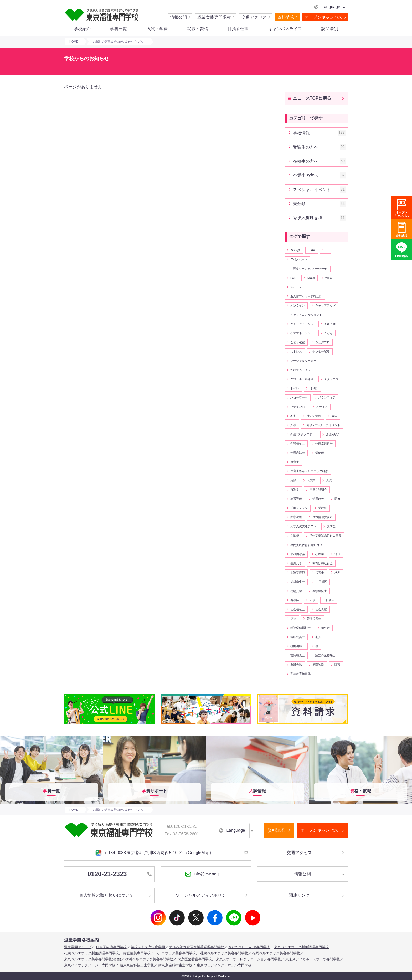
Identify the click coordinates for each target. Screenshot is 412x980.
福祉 (293, 619)
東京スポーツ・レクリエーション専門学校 (248, 959)
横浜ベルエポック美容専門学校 (149, 959)
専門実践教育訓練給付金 (306, 545)
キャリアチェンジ (302, 324)
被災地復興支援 (319, 218)
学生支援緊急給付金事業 (325, 535)
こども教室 (298, 342)
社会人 (330, 600)
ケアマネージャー (302, 333)
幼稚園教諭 (298, 554)
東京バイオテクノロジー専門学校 (90, 965)
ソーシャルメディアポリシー (203, 895)
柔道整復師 (298, 573)
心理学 (320, 554)
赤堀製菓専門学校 (137, 953)
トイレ (295, 388)
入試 (329, 480)
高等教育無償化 (300, 674)
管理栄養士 (314, 619)
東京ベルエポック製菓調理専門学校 (301, 947)
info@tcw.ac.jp (203, 874)
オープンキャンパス (323, 17)
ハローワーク (299, 397)
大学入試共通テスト (303, 526)
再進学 (295, 489)
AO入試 (295, 250)
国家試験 (296, 517)
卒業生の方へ (319, 175)
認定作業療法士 (325, 655)
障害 (337, 665)
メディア (322, 407)
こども (328, 333)
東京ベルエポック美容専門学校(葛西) (93, 959)
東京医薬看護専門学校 (195, 959)
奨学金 (331, 526)
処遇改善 (318, 499)
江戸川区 (321, 582)
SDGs (311, 278)
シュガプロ (323, 342)
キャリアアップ (325, 305)
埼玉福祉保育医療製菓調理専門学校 (197, 947)
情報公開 (178, 17)
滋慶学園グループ (78, 947)
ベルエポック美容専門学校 (175, 953)
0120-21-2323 (120, 874)
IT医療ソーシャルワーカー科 (309, 269)
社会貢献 (321, 609)
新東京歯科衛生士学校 (175, 965)
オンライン (298, 305)
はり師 (314, 388)
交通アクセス (254, 17)
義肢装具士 (298, 637)
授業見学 (296, 563)
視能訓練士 (298, 646)
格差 (337, 573)
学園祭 (295, 535)
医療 (337, 499)
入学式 (311, 480)
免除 (293, 480)
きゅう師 (330, 324)
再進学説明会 (318, 489)
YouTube (296, 287)
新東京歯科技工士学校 (137, 965)
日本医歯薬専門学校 (111, 947)
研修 (312, 600)
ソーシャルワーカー (303, 361)
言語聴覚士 (298, 655)
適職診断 (318, 665)
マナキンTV (298, 407)
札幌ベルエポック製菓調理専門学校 (91, 953)
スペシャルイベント (319, 190)
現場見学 (296, 591)
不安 (293, 416)
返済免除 (296, 665)
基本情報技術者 (323, 517)
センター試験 (321, 351)
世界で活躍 (314, 416)
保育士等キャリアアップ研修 (309, 471)
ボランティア (327, 397)
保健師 (320, 453)
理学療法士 (320, 591)
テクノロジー (333, 379)
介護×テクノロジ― (303, 434)
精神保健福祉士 (300, 628)
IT (327, 250)
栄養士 (320, 573)
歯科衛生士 (298, 582)
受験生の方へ (319, 147)
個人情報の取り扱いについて (106, 895)
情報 (337, 554)
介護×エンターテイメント (323, 425)
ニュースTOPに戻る (312, 98)
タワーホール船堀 (302, 379)
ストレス (296, 351)
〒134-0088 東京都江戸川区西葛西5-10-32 (154, 853)
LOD (293, 278)
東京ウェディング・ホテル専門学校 (224, 965)
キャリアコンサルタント (306, 315)
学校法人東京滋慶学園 (148, 947)
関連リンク (299, 895)
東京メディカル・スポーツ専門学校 (313, 959)
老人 (318, 637)
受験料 (323, 508)
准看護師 (296, 499)
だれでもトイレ (300, 370)
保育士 (295, 462)
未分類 (319, 204)
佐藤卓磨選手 (324, 443)
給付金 (325, 628)
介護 (293, 425)
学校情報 (319, 133)
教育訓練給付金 (323, 563)
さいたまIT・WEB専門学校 (249, 947)
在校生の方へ (319, 161)
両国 (334, 416)
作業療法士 (298, 453)
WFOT (330, 278)
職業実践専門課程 (214, 17)
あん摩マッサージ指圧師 (306, 296)
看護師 (295, 600)
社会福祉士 (298, 609)
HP (313, 250)
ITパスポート (299, 259)
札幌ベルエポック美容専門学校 (224, 953)
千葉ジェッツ (299, 508)
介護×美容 (333, 434)
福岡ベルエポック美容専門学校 (276, 953)
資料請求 (286, 17)
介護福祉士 (298, 443)
